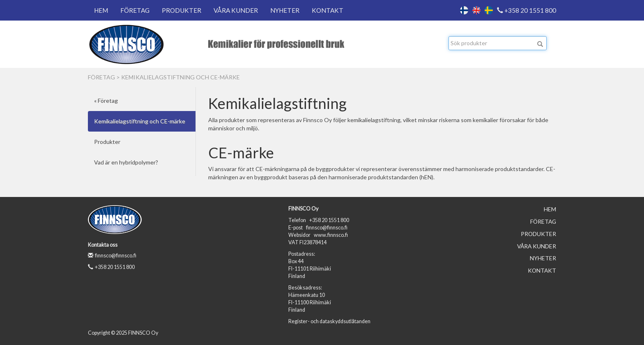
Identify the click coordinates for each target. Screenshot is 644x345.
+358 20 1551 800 (527, 10)
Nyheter (285, 10)
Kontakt (328, 10)
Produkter (182, 10)
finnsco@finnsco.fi (112, 256)
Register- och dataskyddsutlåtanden (329, 321)
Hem (101, 10)
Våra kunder (236, 10)
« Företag (106, 101)
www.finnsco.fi (331, 235)
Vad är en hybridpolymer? (126, 162)
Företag (135, 10)
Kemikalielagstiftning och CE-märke (181, 77)
